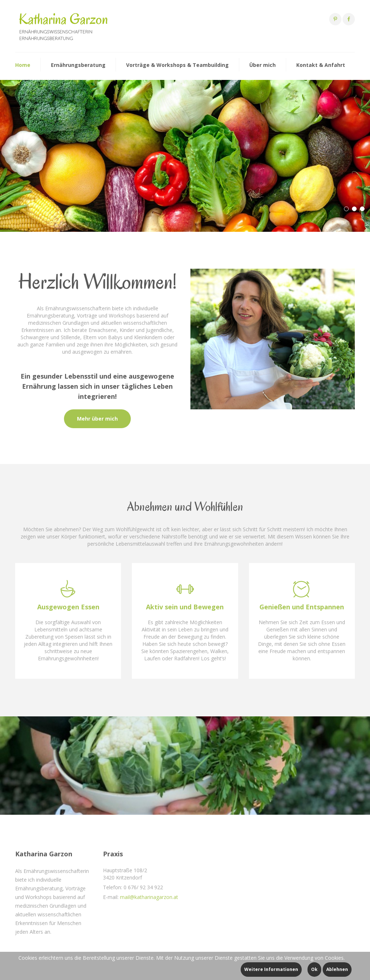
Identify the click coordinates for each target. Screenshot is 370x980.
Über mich (263, 65)
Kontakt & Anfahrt (321, 65)
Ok (314, 969)
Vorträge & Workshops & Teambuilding (177, 65)
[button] (346, 209)
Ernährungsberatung (78, 65)
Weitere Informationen (271, 969)
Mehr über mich (97, 419)
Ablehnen (337, 969)
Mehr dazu (32, 187)
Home (23, 65)
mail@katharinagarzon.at (149, 897)
